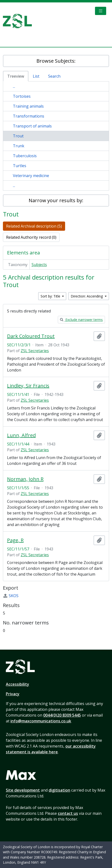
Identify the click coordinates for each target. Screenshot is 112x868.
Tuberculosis (25, 156)
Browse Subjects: (56, 61)
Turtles (20, 166)
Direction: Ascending (87, 296)
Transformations (29, 116)
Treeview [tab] (16, 76)
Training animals (28, 106)
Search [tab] (54, 76)
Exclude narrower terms (81, 320)
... (14, 86)
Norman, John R (25, 479)
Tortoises (22, 96)
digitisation (59, 790)
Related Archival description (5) (34, 226)
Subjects (39, 265)
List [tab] (36, 76)
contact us (68, 813)
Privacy (13, 694)
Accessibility (17, 684)
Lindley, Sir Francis (28, 386)
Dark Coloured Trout (31, 336)
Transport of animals (32, 126)
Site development (23, 790)
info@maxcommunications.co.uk (41, 721)
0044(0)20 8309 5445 (62, 715)
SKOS (11, 596)
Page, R (15, 540)
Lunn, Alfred (21, 435)
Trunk (19, 146)
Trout (18, 136)
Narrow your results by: (56, 200)
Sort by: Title (51, 296)
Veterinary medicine (31, 176)
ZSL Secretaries (35, 351)
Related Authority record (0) (31, 237)
